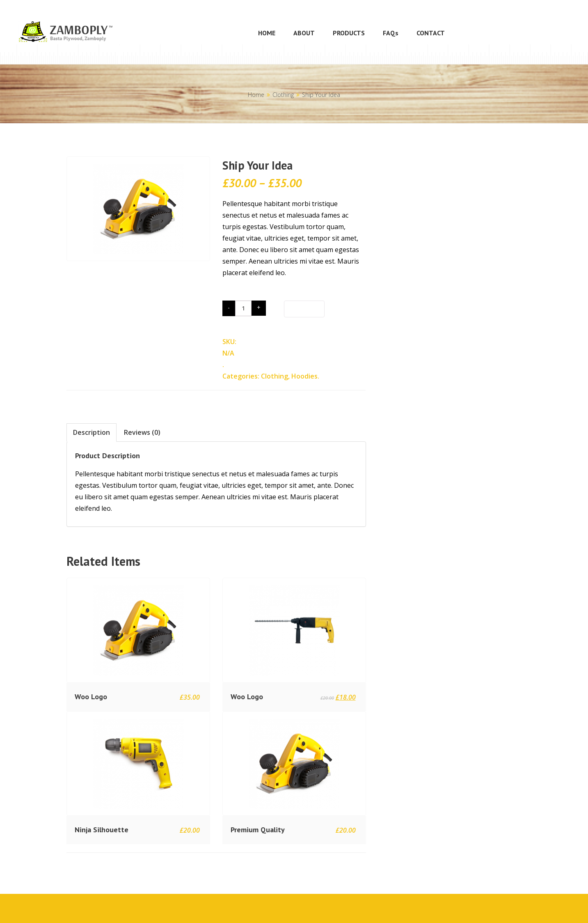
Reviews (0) (142, 432)
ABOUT (304, 33)
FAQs (391, 33)
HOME (267, 33)
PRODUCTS (349, 33)
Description (92, 432)
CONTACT (431, 33)
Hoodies (304, 376)
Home (256, 95)
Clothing (283, 95)
